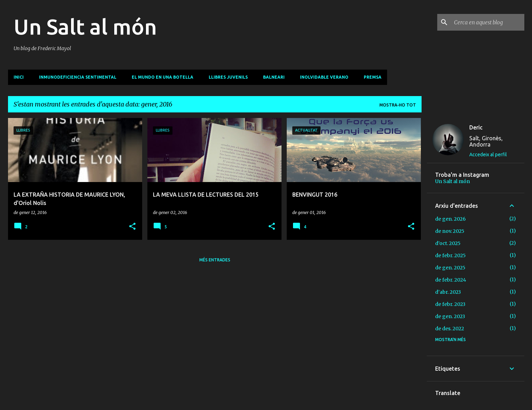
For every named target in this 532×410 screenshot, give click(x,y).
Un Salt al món (85, 26)
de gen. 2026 (450, 219)
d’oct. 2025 (448, 243)
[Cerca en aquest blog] (488, 22)
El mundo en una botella (163, 77)
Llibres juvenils (228, 77)
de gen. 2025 (450, 268)
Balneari (274, 77)
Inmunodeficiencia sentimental (78, 77)
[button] (132, 227)
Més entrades (215, 260)
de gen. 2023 (450, 316)
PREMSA (373, 77)
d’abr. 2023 (448, 292)
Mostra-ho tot (398, 105)
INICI (19, 77)
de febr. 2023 (450, 304)
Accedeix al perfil (488, 155)
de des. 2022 (450, 329)
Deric (476, 127)
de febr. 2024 (451, 280)
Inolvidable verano (324, 77)
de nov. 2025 (450, 231)
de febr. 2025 (450, 255)
